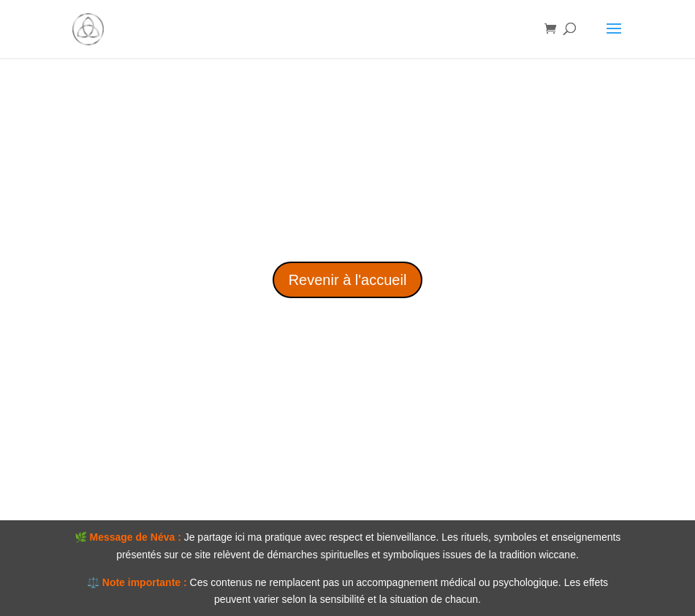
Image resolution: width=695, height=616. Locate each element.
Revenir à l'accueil (348, 280)
